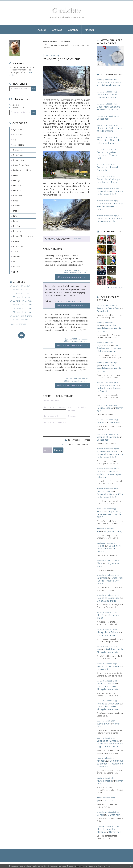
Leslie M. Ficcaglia (106, 684)
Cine (99, 471)
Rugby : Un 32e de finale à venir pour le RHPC (110, 514)
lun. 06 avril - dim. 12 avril (20, 293)
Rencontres (18, 246)
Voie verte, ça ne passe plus (62, 59)
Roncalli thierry (105, 492)
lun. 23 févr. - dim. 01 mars (21, 316)
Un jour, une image (114, 532)
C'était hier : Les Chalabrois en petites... (109, 549)
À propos (73, 30)
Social (16, 262)
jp (98, 365)
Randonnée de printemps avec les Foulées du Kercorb (110, 206)
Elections (17, 191)
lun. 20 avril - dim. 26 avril (20, 286)
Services (17, 256)
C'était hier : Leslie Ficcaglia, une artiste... (110, 581)
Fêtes (16, 201)
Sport (16, 272)
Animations (18, 135)
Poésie (16, 241)
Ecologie (17, 180)
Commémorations (21, 165)
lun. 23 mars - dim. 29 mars (21, 301)
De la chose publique (22, 170)
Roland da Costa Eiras (108, 308)
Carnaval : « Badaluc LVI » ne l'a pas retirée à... (109, 474)
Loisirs (16, 221)
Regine (100, 546)
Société (16, 267)
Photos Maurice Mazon (24, 236)
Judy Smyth (103, 724)
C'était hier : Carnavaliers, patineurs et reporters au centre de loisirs (66, 46)
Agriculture (18, 130)
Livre (15, 216)
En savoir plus (106, 866)
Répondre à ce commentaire (73, 277)
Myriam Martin (104, 781)
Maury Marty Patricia (108, 632)
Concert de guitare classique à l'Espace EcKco (107, 155)
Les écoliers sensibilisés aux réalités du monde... (109, 328)
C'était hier (18, 150)
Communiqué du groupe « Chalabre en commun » (110, 764)
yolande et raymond (107, 437)
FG (98, 532)
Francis (101, 423)
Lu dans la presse (50, 41)
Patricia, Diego (104, 408)
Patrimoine (18, 231)
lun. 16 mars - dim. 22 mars (21, 305)
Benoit (100, 815)
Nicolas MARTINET (107, 385)
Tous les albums (117, 288)
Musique (17, 226)
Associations (19, 145)
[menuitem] (42, 30)
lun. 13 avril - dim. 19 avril (20, 290)
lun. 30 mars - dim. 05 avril (20, 297)
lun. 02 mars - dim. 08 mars (21, 312)
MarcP (100, 512)
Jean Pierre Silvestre (108, 452)
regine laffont (104, 345)
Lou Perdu (102, 578)
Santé (16, 251)
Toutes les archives (18, 324)
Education (18, 185)
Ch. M (100, 563)
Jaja (99, 325)
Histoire (17, 206)
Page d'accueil (65, 41)
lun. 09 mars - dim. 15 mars (21, 308)
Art (15, 140)
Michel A (101, 761)
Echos (16, 175)
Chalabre (66, 10)
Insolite (16, 211)
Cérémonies (18, 160)
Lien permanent (52, 238)
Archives (57, 30)
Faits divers (18, 196)
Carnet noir (18, 155)
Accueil (42, 30)
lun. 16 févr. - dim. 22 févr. (20, 320)
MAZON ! (90, 30)
